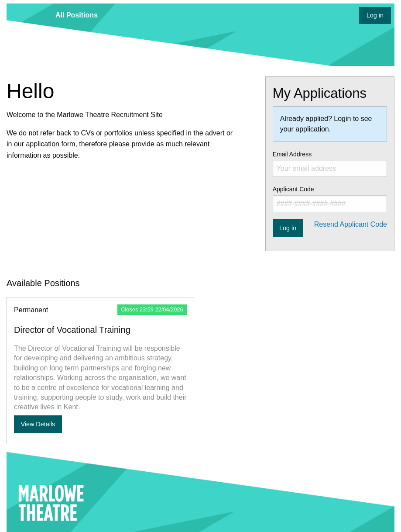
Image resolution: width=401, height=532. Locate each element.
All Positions (77, 15)
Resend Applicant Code (351, 224)
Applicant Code (330, 199)
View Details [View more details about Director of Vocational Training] (38, 424)
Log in (375, 15)
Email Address (330, 164)
